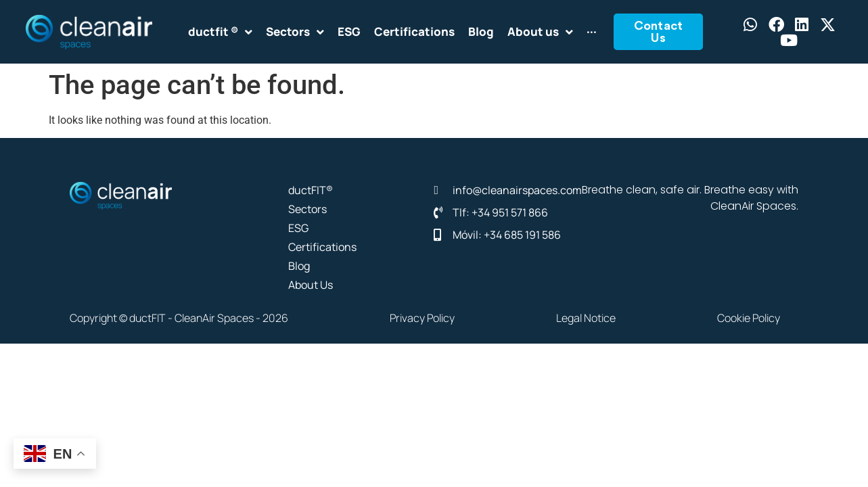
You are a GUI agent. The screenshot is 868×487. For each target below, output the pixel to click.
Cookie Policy (749, 318)
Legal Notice (586, 318)
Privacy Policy (422, 318)
